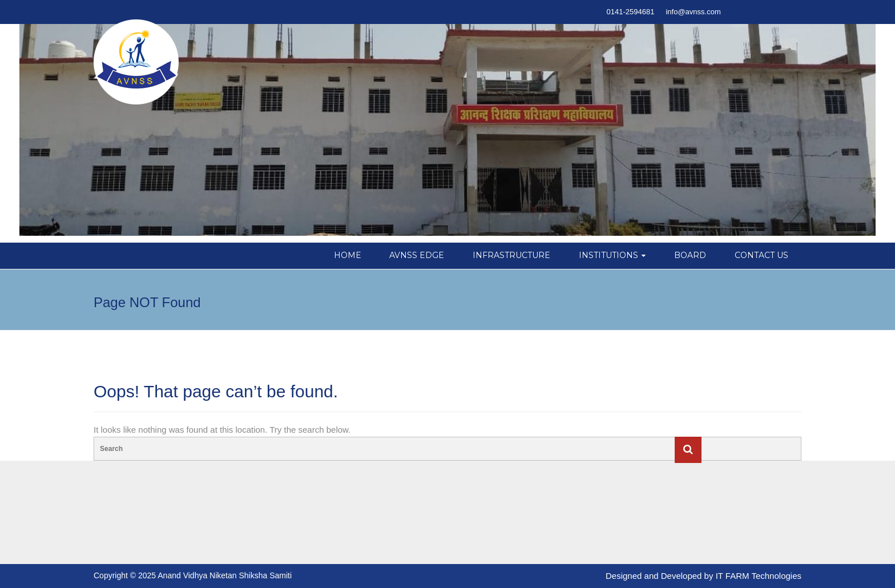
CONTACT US (761, 255)
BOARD (690, 255)
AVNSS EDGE (417, 255)
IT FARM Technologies (759, 576)
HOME (348, 255)
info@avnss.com (693, 12)
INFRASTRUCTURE (511, 255)
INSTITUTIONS (608, 255)
